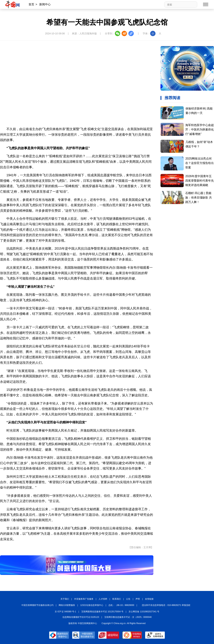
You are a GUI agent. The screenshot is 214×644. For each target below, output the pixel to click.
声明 (138, 599)
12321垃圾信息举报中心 (92, 605)
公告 (128, 599)
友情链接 (149, 599)
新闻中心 (45, 4)
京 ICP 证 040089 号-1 (65, 612)
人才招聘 (103, 599)
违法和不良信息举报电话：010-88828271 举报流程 (166, 605)
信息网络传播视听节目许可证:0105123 (81, 617)
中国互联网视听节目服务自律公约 (37, 605)
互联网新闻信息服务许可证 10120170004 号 (102, 612)
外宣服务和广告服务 (84, 599)
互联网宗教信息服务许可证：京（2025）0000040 (128, 617)
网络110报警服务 (67, 605)
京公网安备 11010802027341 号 (144, 612)
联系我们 (117, 599)
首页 (31, 4)
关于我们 (65, 599)
